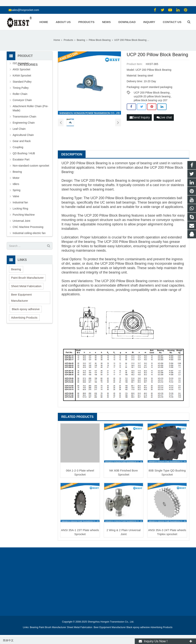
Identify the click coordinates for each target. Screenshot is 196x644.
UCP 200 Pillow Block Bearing (152, 93)
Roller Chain (20, 94)
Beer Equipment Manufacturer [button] (21, 298)
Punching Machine (24, 215)
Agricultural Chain (23, 135)
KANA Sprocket (22, 76)
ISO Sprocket (21, 63)
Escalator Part (21, 159)
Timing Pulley (21, 88)
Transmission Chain (24, 117)
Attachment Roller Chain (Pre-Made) (31, 108)
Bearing (17, 172)
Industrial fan (20, 202)
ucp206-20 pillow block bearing (152, 96)
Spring (16, 190)
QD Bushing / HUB (24, 153)
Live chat (164, 117)
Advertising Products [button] (24, 317)
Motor (16, 178)
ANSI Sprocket (21, 69)
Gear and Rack (22, 141)
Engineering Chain (24, 123)
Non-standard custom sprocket (31, 166)
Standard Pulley (22, 82)
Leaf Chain (19, 129)
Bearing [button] (16, 269)
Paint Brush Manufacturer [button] (27, 278)
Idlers (16, 184)
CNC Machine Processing (28, 227)
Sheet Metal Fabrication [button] (26, 286)
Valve (16, 196)
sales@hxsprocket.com (25, 10)
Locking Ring (20, 209)
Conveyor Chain (22, 100)
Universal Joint (21, 221)
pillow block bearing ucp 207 (151, 100)
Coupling (18, 147)
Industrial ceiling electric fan (29, 233)
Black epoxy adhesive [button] (26, 309)
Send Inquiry (140, 117)
